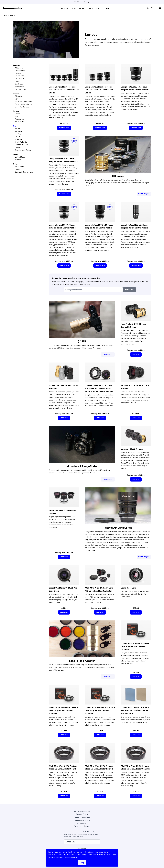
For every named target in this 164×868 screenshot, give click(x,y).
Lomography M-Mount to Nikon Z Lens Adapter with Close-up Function (64, 710)
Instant (83, 8)
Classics (18, 73)
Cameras (64, 8)
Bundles (18, 160)
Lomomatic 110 (20, 89)
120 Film (18, 134)
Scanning (18, 139)
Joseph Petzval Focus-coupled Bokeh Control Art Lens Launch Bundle (99, 90)
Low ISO (18, 147)
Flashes (18, 169)
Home (5, 15)
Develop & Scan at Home (24, 172)
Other (107, 8)
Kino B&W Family (21, 142)
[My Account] (152, 8)
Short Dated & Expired (23, 150)
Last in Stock (20, 157)
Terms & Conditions (82, 811)
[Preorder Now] (64, 128)
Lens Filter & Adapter (23, 107)
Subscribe (129, 290)
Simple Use (19, 84)
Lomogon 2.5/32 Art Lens (132, 449)
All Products (19, 122)
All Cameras (19, 68)
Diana (17, 81)
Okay (82, 863)
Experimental (20, 76)
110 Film (18, 137)
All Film (17, 129)
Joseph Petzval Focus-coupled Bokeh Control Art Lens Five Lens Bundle (64, 90)
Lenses (74, 8)
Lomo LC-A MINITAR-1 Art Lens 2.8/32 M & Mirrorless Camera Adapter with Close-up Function (99, 388)
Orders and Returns (82, 826)
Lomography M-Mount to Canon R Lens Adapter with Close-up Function (100, 710)
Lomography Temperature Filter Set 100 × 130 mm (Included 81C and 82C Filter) (135, 710)
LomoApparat (20, 71)
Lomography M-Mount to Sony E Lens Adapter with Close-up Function (135, 646)
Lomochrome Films (22, 145)
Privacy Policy (82, 814)
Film (91, 8)
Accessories (19, 87)
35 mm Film (19, 131)
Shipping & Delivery (82, 817)
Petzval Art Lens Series (23, 104)
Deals (98, 8)
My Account (82, 823)
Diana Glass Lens (129, 588)
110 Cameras (20, 79)
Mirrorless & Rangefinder (24, 102)
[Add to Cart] (136, 354)
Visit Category (144, 194)
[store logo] (13, 8)
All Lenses (19, 96)
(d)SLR (17, 99)
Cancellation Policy (82, 820)
